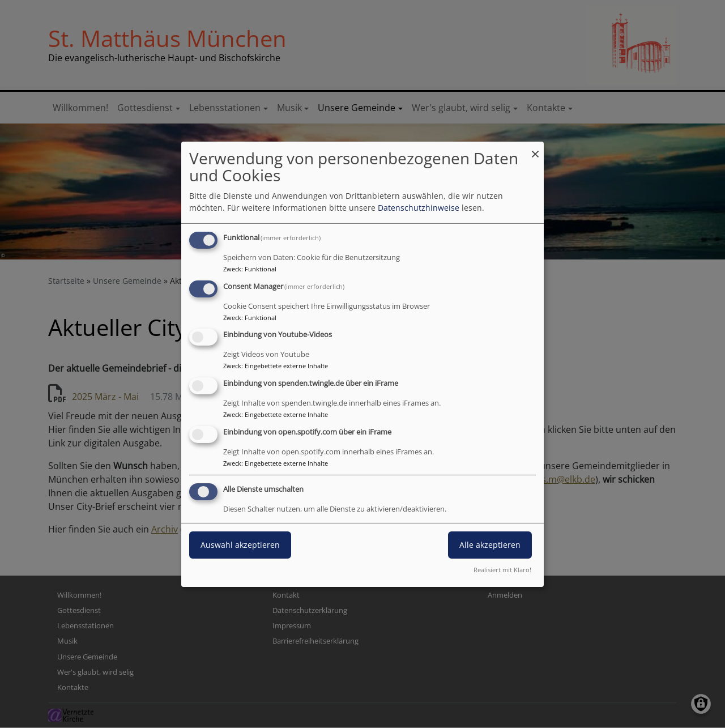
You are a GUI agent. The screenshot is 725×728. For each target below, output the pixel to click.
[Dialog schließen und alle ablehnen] (535, 148)
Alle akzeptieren (490, 545)
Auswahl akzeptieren (240, 545)
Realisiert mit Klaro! (502, 570)
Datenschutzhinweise (419, 208)
